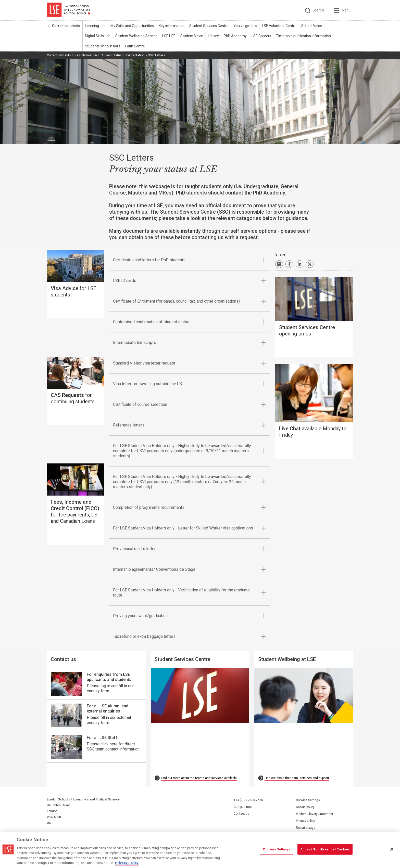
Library (213, 36)
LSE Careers (261, 36)
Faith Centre (135, 46)
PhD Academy (235, 36)
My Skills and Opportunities (132, 26)
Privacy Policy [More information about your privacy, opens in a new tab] (127, 863)
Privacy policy (305, 821)
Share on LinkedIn (299, 264)
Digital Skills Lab (98, 36)
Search (318, 10)
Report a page (306, 828)
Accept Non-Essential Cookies (325, 849)
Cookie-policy (305, 807)
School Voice (312, 26)
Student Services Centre (209, 26)
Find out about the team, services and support (297, 778)
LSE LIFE (169, 36)
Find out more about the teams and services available (199, 778)
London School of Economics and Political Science (68, 10)
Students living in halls (103, 46)
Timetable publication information (303, 36)
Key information (172, 26)
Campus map (243, 807)
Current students (66, 26)
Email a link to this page (279, 264)
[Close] (392, 849)
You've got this (245, 26)
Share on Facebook (289, 264)
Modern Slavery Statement (315, 814)
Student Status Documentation (123, 55)
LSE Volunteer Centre (279, 26)
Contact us (241, 814)
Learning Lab (95, 26)
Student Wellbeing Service (136, 36)
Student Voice (192, 36)
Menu (346, 10)
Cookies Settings (308, 800)
